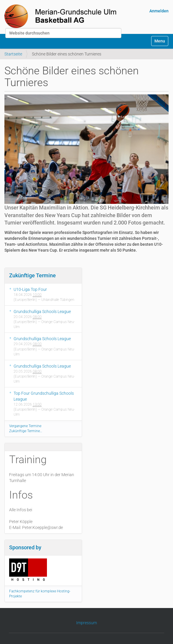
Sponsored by (25, 547)
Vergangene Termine (25, 426)
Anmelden (159, 11)
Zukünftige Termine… (26, 431)
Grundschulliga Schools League (42, 312)
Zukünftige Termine (32, 275)
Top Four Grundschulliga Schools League (44, 396)
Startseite (13, 54)
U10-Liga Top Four (30, 289)
